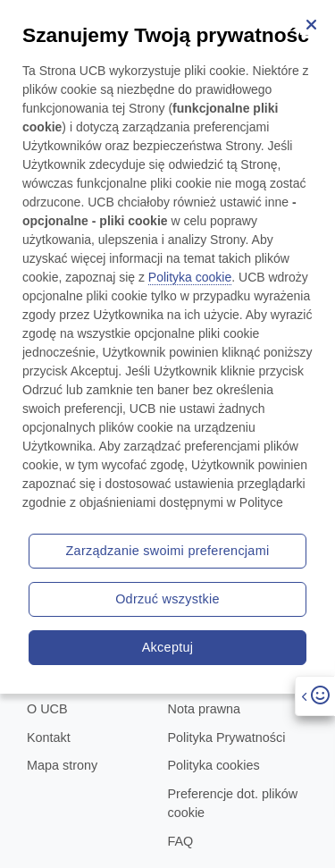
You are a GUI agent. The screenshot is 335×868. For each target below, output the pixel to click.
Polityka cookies (214, 765)
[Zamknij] (311, 24)
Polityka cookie (190, 277)
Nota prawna (205, 709)
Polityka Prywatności (227, 737)
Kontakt (49, 737)
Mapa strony (62, 765)
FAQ (181, 841)
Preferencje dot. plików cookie (233, 804)
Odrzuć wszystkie (167, 599)
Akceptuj (168, 647)
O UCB (47, 709)
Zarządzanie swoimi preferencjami (168, 551)
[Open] (315, 696)
